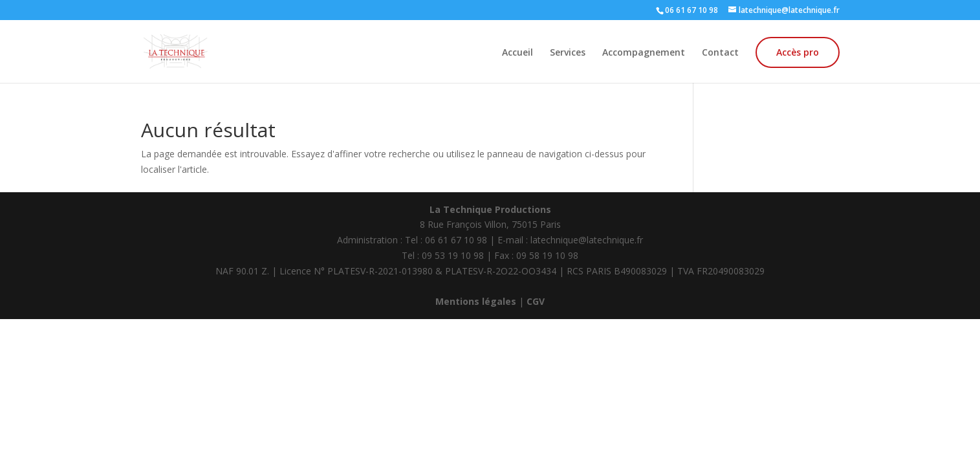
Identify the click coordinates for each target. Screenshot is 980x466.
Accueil (517, 53)
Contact (720, 53)
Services (568, 53)
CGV (536, 301)
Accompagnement (644, 53)
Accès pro (798, 52)
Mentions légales (476, 301)
